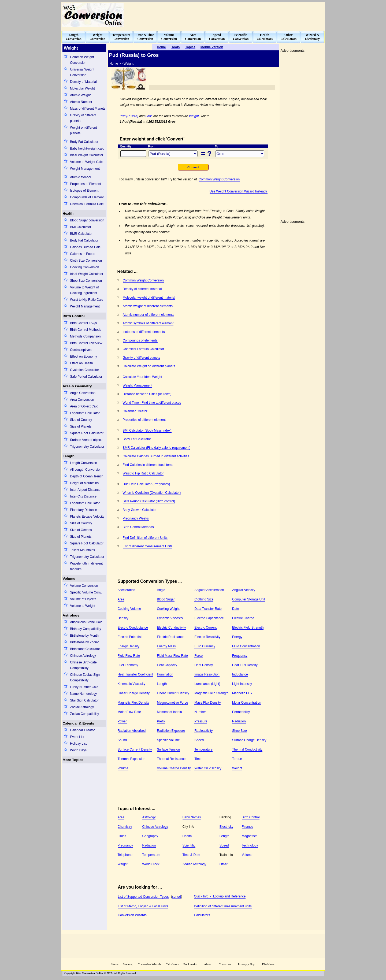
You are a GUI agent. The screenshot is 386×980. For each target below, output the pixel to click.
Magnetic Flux (242, 693)
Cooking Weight (168, 609)
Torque (237, 759)
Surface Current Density (135, 749)
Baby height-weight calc (87, 149)
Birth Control (74, 316)
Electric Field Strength (248, 628)
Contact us (225, 964)
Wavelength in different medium (86, 566)
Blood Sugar (166, 599)
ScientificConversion (241, 37)
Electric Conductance (133, 628)
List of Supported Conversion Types (143, 897)
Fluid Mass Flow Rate (172, 656)
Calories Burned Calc (85, 247)
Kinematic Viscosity (131, 684)
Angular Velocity (244, 590)
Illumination (165, 674)
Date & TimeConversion (145, 37)
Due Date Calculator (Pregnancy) (146, 484)
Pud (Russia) (129, 116)
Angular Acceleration (209, 590)
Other (224, 864)
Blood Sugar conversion (87, 220)
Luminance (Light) (207, 684)
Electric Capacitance (209, 618)
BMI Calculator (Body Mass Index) (147, 430)
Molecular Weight (82, 88)
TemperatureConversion (121, 37)
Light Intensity (242, 684)
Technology (250, 845)
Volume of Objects (83, 599)
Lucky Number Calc (84, 687)
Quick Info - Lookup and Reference (220, 896)
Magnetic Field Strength (211, 693)
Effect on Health (81, 363)
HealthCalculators (265, 37)
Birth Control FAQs (83, 323)
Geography (150, 836)
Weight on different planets (83, 130)
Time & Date (191, 855)
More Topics (73, 760)
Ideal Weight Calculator (87, 155)
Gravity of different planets (83, 118)
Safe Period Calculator (86, 377)
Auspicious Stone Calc (86, 622)
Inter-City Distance (83, 496)
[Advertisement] (227, 15)
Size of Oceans (81, 530)
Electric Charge (243, 618)
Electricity (226, 827)
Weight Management (85, 169)
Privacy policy (246, 964)
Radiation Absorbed (132, 731)
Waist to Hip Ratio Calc (86, 300)
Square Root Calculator (87, 433)
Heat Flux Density (245, 665)
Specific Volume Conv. (86, 592)
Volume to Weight (83, 606)
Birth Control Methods (86, 330)
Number (200, 712)
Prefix (161, 721)
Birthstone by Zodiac (85, 642)
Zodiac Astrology (82, 707)
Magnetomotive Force (172, 703)
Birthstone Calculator (85, 649)
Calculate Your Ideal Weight (142, 377)
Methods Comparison (85, 336)
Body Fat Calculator (84, 142)
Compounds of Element (87, 197)
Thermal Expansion (131, 759)
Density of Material (83, 82)
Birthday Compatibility (86, 629)
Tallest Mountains (82, 550)
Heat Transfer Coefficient (136, 674)
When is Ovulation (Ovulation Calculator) (152, 493)
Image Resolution (207, 674)
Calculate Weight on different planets (149, 366)
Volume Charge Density (174, 768)
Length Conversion (83, 463)
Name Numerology (83, 694)
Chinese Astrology (83, 656)
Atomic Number (81, 102)
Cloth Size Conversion (86, 261)
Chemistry (125, 827)
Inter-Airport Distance (85, 490)
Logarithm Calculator (85, 413)
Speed (199, 740)
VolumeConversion (169, 37)
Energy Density (129, 646)
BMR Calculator (81, 234)
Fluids (122, 836)
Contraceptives (81, 350)
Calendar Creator (82, 730)
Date (235, 609)
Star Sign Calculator (84, 700)
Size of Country (81, 420)
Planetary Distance (83, 510)
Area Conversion (82, 400)
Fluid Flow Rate (129, 656)
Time (198, 759)
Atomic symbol (80, 177)
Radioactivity (203, 731)
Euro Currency (205, 646)
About (208, 964)
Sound (122, 740)
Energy (237, 637)
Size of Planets (81, 426)
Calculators (202, 915)
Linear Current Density (173, 693)
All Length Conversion (86, 470)
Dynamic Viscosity (170, 618)
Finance (248, 827)
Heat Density (204, 665)
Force (198, 656)
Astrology (71, 615)
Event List (77, 737)
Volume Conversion (84, 586)
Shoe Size (240, 731)
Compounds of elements (140, 340)
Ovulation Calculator (84, 370)
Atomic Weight (80, 95)
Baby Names (192, 817)
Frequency (240, 656)
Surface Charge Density (249, 740)
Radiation (239, 721)
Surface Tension (168, 749)
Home (115, 964)
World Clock (151, 864)
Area (121, 599)
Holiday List (78, 744)
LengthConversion (74, 37)
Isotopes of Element (84, 191)
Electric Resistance (170, 637)
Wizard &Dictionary (312, 37)
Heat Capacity (167, 665)
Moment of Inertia (169, 712)
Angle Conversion (83, 393)
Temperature (203, 749)
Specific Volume (168, 740)
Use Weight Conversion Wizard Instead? (239, 191)
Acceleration (127, 590)
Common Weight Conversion (82, 60)
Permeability (241, 712)
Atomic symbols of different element (148, 323)
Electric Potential (130, 637)
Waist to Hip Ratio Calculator (143, 473)
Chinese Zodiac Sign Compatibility (85, 678)
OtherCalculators (289, 37)
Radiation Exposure (171, 731)
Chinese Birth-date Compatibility (83, 665)
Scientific (189, 845)
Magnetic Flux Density (133, 703)
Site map (128, 964)
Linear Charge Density (134, 693)
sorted (177, 897)
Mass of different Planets (88, 109)
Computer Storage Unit (249, 599)
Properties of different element (144, 420)
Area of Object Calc (84, 406)
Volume (69, 579)
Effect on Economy (83, 357)
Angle (161, 590)
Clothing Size (204, 599)
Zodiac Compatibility (84, 714)
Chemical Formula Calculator (144, 349)
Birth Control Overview (86, 343)
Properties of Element (85, 184)
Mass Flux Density (207, 703)
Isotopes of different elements (144, 332)
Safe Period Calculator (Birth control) (149, 501)
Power (122, 721)
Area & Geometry (77, 386)
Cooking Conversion (84, 267)
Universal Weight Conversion (82, 72)
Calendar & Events (79, 723)
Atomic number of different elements (149, 315)
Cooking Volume (129, 609)
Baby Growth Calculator (140, 510)
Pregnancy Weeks (136, 518)
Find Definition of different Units (145, 538)
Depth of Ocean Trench (87, 476)
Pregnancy (125, 845)
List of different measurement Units (148, 546)
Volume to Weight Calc (86, 162)
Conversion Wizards (132, 915)
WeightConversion (97, 37)
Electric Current (205, 628)
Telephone (125, 855)
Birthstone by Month (84, 636)
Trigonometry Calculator (87, 447)
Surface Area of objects (87, 440)
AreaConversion (193, 37)
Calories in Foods (82, 254)
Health (68, 214)
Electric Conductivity (171, 628)
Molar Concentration (247, 703)
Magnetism (250, 836)
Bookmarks (190, 964)
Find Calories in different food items (148, 465)
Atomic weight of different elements (148, 306)
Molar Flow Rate (129, 712)
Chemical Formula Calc (87, 204)
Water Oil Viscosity (208, 768)
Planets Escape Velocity (87, 517)
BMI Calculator (81, 227)
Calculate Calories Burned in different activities (156, 456)
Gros (149, 116)
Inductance (240, 674)
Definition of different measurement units (223, 906)
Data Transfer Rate (208, 609)
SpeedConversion (217, 37)
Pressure (201, 721)
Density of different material (142, 289)
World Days (78, 750)
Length (69, 456)
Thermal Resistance (171, 759)
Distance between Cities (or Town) (147, 394)
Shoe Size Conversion (86, 281)
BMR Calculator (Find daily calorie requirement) (157, 448)
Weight (194, 116)
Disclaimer (268, 964)
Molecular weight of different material (149, 298)
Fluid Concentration (246, 646)
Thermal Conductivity (247, 749)
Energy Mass (166, 646)
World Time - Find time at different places (152, 403)
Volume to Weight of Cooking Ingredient (84, 290)
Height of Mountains (84, 483)
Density (123, 618)
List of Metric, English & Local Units (143, 906)
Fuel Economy (128, 665)
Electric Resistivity (207, 637)
